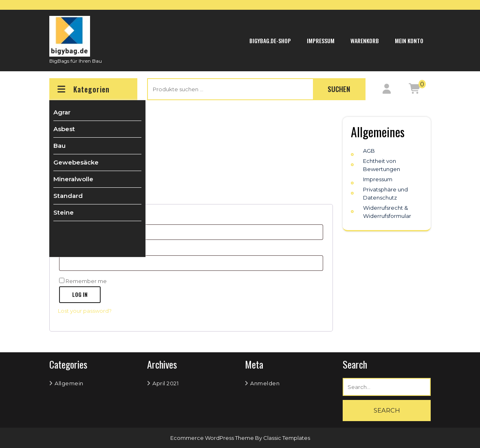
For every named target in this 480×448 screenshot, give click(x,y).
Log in (80, 294)
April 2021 (165, 383)
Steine (64, 212)
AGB (369, 151)
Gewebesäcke (76, 162)
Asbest (64, 129)
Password (86, 249)
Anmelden (265, 383)
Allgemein (69, 383)
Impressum (321, 41)
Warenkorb (365, 41)
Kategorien (83, 89)
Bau (59, 146)
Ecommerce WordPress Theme (213, 438)
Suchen (339, 89)
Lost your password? (85, 311)
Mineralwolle (73, 179)
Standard (68, 196)
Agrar (62, 112)
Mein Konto (409, 41)
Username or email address (109, 218)
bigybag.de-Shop (270, 41)
